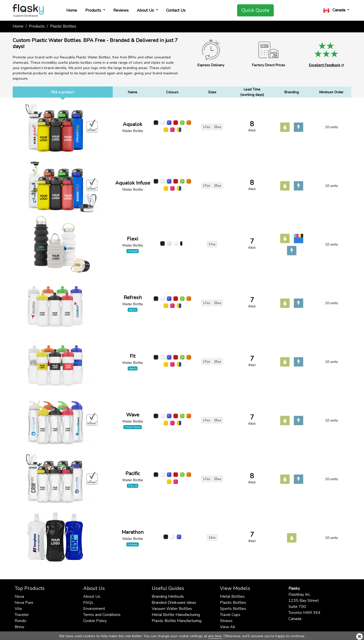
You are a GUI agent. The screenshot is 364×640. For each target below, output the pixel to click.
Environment (94, 609)
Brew (19, 627)
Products (94, 10)
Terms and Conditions (102, 615)
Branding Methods (168, 597)
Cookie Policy (95, 621)
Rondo (20, 621)
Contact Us (176, 10)
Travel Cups (230, 615)
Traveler (22, 615)
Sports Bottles (233, 609)
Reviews (121, 10)
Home (72, 10)
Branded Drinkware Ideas (174, 603)
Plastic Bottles (233, 603)
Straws (226, 621)
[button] (336, 10)
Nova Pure (24, 603)
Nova (19, 597)
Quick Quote (255, 10)
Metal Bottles (232, 597)
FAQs (88, 603)
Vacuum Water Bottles (172, 609)
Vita (18, 609)
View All (227, 627)
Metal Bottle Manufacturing (176, 615)
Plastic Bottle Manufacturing (177, 621)
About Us (146, 10)
